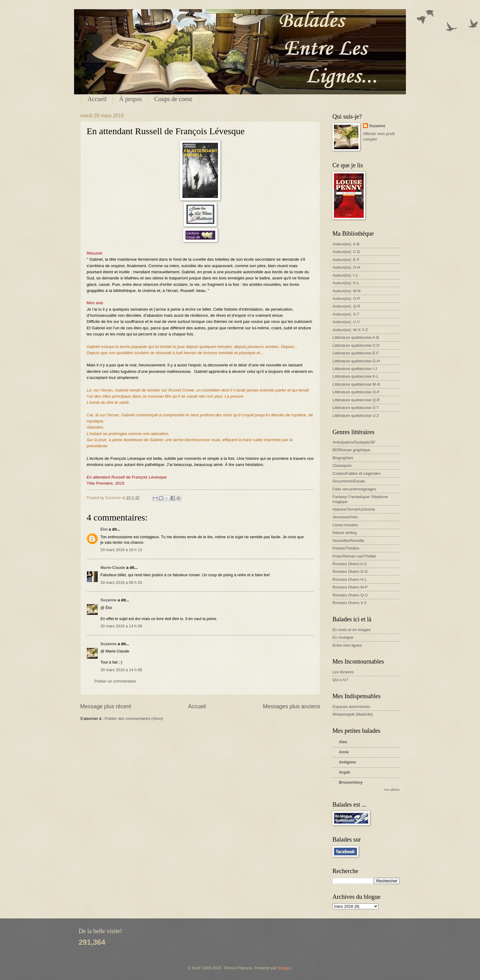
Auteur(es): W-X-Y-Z (350, 330)
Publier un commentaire (115, 681)
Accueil (97, 99)
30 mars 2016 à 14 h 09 (121, 626)
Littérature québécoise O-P (356, 392)
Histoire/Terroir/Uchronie (354, 509)
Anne (344, 752)
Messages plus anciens (292, 706)
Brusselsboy (351, 782)
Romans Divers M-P (350, 587)
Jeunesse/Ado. (345, 517)
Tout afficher (392, 790)
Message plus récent (106, 706)
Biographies (343, 458)
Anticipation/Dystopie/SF (354, 442)
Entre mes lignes (347, 645)
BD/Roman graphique (351, 450)
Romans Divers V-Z (350, 603)
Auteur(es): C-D (346, 252)
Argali (345, 772)
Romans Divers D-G (350, 571)
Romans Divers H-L (350, 579)
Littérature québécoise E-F (356, 353)
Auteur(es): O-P (346, 299)
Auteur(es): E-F (346, 260)
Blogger (284, 968)
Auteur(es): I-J (345, 275)
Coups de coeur (173, 99)
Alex (343, 742)
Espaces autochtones (351, 707)
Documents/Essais (349, 481)
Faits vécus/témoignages (354, 489)
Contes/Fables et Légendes (356, 473)
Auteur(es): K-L (346, 283)
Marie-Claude (113, 568)
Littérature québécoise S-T (356, 408)
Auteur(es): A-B (346, 244)
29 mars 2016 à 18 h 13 (121, 550)
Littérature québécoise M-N (356, 384)
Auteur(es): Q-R (346, 306)
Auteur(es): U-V (346, 322)
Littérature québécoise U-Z (356, 416)
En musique (343, 637)
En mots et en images (352, 630)
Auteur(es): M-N (347, 291)
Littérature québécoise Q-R (356, 400)
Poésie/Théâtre (346, 548)
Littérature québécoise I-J (355, 369)
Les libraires (343, 672)
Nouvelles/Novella (348, 541)
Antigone (347, 762)
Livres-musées (345, 525)
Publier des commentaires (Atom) (134, 719)
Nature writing (345, 533)
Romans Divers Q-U (350, 595)
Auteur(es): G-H (346, 267)
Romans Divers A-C (350, 564)
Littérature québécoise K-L (356, 376)
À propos (130, 99)
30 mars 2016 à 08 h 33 (121, 583)
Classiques (342, 465)
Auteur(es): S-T (346, 314)
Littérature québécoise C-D (356, 345)
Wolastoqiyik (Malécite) (353, 714)
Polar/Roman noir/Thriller (354, 556)
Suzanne (109, 600)
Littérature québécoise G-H (356, 361)
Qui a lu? (340, 680)
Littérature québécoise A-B (356, 337)
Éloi (104, 529)
